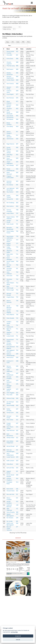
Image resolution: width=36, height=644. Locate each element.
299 (17, 518)
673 (17, 389)
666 (17, 395)
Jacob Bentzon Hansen (9, 307)
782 (17, 231)
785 (17, 228)
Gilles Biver (10, 464)
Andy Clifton (10, 213)
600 (17, 464)
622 (17, 438)
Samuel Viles (10, 468)
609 (17, 453)
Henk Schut (10, 357)
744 (17, 283)
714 (17, 329)
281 (17, 521)
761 (17, 269)
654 (17, 416)
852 (17, 123)
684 (17, 377)
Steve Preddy (10, 405)
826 (17, 169)
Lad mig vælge (14, 632)
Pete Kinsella (10, 318)
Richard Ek (10, 199)
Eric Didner (10, 185)
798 (17, 210)
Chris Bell (9, 55)
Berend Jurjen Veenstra (9, 528)
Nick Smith (10, 489)
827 (17, 165)
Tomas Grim (10, 413)
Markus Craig (10, 398)
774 (17, 254)
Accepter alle (18, 636)
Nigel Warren (10, 144)
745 (17, 279)
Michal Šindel (10, 446)
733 (17, 294)
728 (17, 306)
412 (17, 509)
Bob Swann (10, 69)
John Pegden (10, 393)
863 (17, 109)
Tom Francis (10, 84)
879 (17, 87)
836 (17, 148)
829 (17, 162)
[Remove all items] (19, 27)
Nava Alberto (10, 315)
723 (17, 318)
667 (17, 393)
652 (17, 420)
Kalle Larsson (10, 461)
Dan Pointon (10, 98)
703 (17, 347)
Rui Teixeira (10, 518)
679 (17, 380)
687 (17, 373)
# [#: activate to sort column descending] (4, 49)
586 (17, 475)
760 (17, 272)
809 (17, 188)
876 (17, 98)
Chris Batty (10, 126)
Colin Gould (10, 224)
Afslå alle (18, 640)
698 (17, 361)
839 (17, 139)
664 (17, 402)
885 (17, 66)
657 (17, 409)
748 (17, 276)
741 (17, 286)
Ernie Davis (10, 59)
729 (17, 301)
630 (17, 434)
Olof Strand (10, 139)
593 (17, 468)
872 (17, 101)
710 (17, 340)
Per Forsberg (10, 203)
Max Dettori (10, 192)
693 (17, 370)
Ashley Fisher (10, 438)
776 (17, 247)
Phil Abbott (10, 119)
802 (17, 206)
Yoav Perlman (11, 430)
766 (17, 265)
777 (17, 240)
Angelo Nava (10, 297)
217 (17, 527)
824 (17, 176)
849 (17, 126)
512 (17, 494)
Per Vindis (10, 521)
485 (17, 505)
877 (17, 94)
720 (17, 322)
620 (17, 441)
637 (17, 423)
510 (17, 498)
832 (17, 155)
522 (17, 491)
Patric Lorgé (10, 290)
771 (17, 258)
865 (17, 105)
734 (17, 290)
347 (17, 514)
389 (17, 512)
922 (17, 51)
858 (17, 112)
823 (17, 181)
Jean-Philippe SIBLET (9, 386)
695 (17, 366)
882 (17, 76)
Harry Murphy (11, 512)
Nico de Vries (10, 494)
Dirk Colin (9, 276)
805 (17, 199)
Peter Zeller (10, 420)
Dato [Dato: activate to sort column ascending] (22, 49)
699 (17, 354)
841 (17, 132)
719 (17, 325)
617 (17, 446)
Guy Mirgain (10, 94)
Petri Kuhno (10, 206)
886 (17, 59)
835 (17, 151)
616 (17, 450)
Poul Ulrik (9, 395)
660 (17, 405)
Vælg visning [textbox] (7, 29)
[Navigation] (32, 3)
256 (17, 523)
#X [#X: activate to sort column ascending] (17, 49)
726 (17, 315)
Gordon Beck (10, 80)
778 (17, 236)
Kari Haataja (10, 165)
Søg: (18, 46)
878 (17, 91)
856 (17, 116)
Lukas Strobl (10, 336)
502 (17, 502)
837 (17, 144)
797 (17, 213)
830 (17, 158)
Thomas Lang (11, 66)
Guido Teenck (11, 457)
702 (17, 350)
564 (17, 478)
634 (17, 427)
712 (17, 336)
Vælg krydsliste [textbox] (7, 27)
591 (17, 471)
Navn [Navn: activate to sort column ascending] (8, 49)
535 (17, 489)
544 (17, 482)
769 (17, 261)
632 (17, 430)
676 (17, 384)
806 (17, 196)
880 (17, 80)
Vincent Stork (11, 491)
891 (17, 55)
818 (17, 185)
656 (17, 413)
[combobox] (12, 27)
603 (17, 461)
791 (17, 221)
